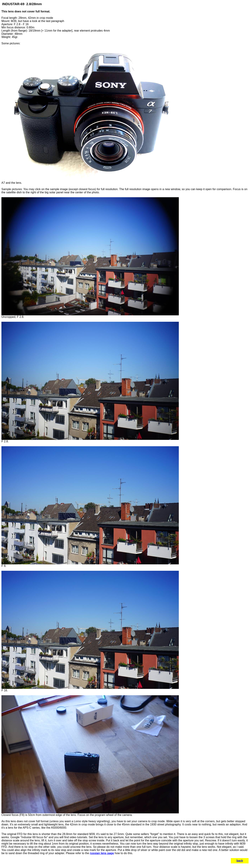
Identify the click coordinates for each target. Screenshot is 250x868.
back (240, 861)
